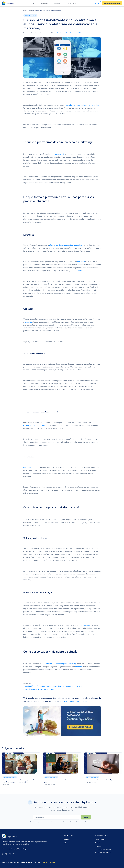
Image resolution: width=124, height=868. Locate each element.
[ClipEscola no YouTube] (14, 854)
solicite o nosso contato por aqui (73, 701)
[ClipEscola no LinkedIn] (10, 854)
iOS (65, 843)
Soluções (45, 3)
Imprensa (98, 846)
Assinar (86, 817)
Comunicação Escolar (30, 15)
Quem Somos (71, 3)
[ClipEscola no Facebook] (3, 854)
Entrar (97, 3)
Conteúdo (58, 3)
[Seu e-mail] (56, 817)
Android (67, 840)
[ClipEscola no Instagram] (6, 854)
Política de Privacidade (103, 853)
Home (34, 3)
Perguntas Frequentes (103, 849)
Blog (30, 11)
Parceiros (98, 843)
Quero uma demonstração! (112, 3)
